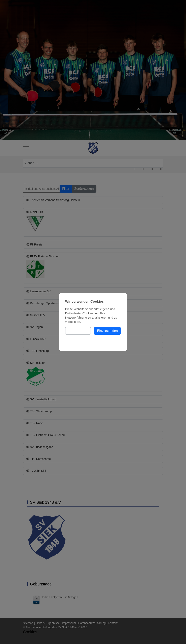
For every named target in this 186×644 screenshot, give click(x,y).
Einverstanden (107, 331)
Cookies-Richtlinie (93, 346)
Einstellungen (78, 331)
